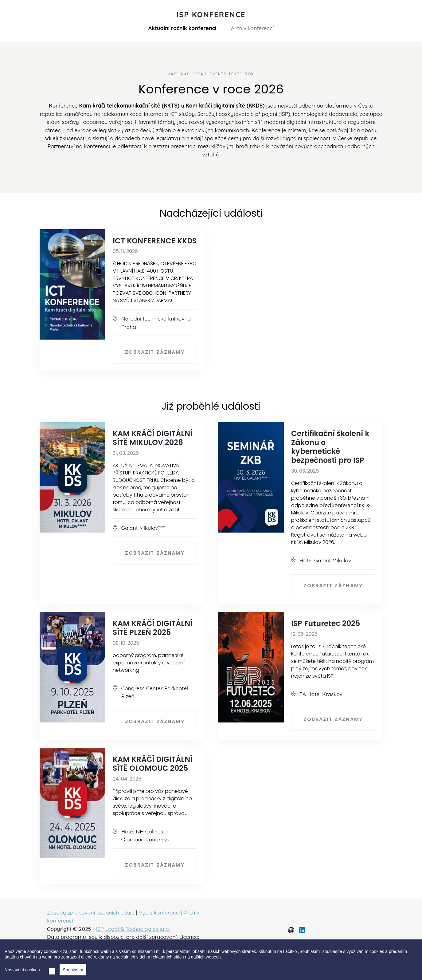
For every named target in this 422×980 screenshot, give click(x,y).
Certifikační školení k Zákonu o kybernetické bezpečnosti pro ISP (330, 447)
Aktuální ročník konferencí (182, 28)
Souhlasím (73, 970)
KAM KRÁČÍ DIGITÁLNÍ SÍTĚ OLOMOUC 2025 (152, 764)
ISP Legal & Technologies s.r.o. (133, 929)
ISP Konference (211, 14)
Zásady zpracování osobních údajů (91, 912)
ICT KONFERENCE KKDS (155, 241)
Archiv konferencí (252, 28)
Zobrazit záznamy (155, 352)
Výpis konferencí (159, 912)
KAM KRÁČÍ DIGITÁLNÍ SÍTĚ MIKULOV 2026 (152, 438)
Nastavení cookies (22, 970)
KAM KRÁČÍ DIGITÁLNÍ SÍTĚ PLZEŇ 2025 (152, 628)
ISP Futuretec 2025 (326, 623)
